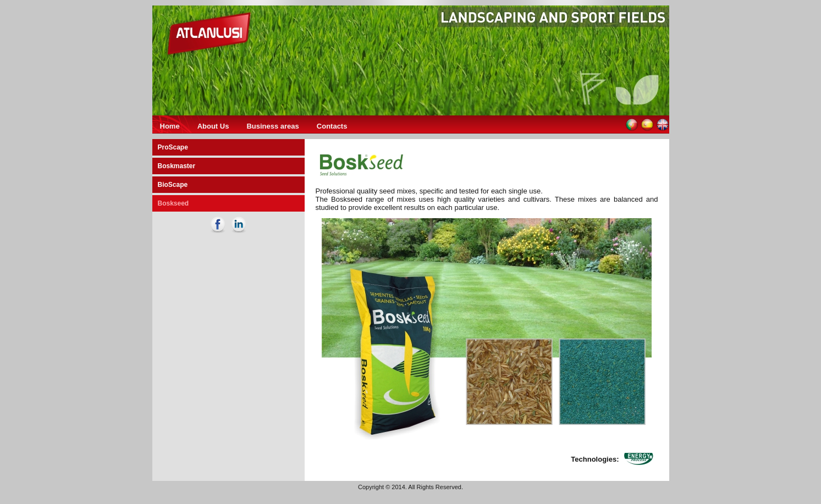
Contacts (332, 126)
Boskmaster (177, 166)
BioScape (173, 185)
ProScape (173, 147)
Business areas (272, 126)
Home (170, 126)
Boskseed (173, 203)
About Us (213, 126)
